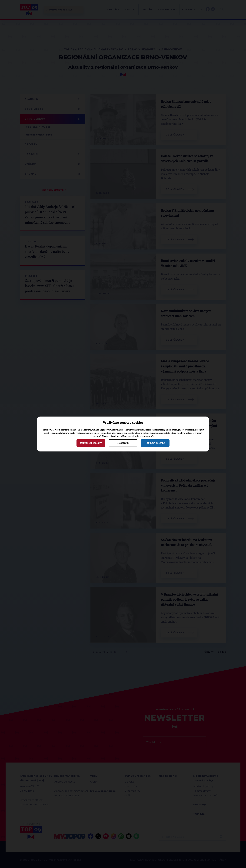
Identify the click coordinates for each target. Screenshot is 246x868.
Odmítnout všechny (91, 443)
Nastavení (123, 443)
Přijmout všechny (155, 443)
